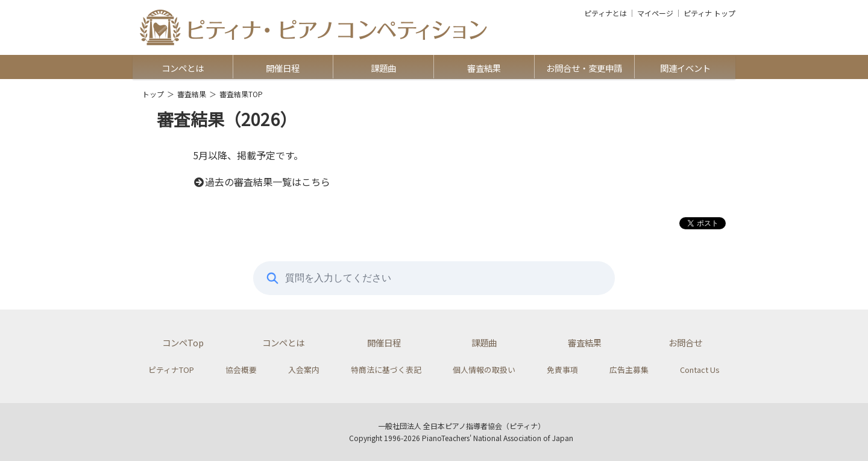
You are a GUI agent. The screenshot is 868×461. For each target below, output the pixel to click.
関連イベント (685, 68)
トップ (153, 94)
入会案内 (304, 370)
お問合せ (685, 342)
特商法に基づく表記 (386, 370)
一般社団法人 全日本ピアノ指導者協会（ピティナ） (461, 426)
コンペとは (183, 68)
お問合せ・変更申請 (584, 68)
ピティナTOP (171, 370)
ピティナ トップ (709, 13)
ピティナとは (605, 13)
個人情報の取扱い (484, 370)
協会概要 (241, 370)
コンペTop (183, 342)
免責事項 (562, 370)
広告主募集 (629, 370)
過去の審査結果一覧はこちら (262, 182)
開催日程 (283, 68)
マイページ (655, 13)
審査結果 (484, 68)
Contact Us (700, 370)
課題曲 (383, 68)
